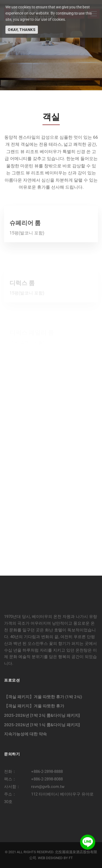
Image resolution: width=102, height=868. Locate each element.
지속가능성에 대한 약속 (25, 734)
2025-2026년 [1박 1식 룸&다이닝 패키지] (42, 725)
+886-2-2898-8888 (47, 772)
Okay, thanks (22, 30)
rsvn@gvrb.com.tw (48, 787)
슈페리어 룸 (25, 237)
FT (71, 858)
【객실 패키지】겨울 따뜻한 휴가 (34, 706)
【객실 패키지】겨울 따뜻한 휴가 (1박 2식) (43, 697)
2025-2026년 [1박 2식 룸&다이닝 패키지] (42, 715)
